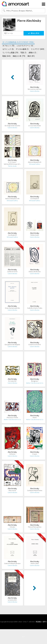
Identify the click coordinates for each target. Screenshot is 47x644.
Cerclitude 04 (35, 199)
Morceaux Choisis (12, 417)
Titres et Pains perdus (35, 527)
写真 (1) (23, 53)
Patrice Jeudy (12, 166)
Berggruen (35, 381)
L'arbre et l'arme (12, 272)
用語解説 (39, 622)
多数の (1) (32, 53)
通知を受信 (34, 33)
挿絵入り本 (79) (19, 56)
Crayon (35, 454)
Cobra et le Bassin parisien (12, 563)
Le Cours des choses (35, 126)
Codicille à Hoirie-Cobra (35, 308)
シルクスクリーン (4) (25, 46)
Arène (35, 417)
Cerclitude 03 (12, 235)
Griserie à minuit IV (35, 345)
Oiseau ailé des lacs (35, 272)
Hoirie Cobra (35, 563)
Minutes (12, 527)
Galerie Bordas (35, 91)
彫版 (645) (6, 56)
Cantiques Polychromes (35, 490)
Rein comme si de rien (35, 89)
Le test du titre (12, 600)
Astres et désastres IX (35, 162)
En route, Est (12, 381)
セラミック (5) (8, 49)
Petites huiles (35, 235)
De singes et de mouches (12, 126)
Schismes (12, 454)
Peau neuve (12, 490)
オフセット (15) (8, 46)
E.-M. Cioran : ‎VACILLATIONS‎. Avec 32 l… (12, 163)
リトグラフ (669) (38, 49)
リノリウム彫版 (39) (10, 53)
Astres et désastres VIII (12, 199)
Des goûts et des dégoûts (12, 345)
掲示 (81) (31, 56)
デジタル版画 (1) (22, 49)
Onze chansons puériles (12, 308)
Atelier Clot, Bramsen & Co (35, 383)
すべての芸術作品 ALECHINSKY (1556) (18, 42)
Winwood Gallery (35, 164)
